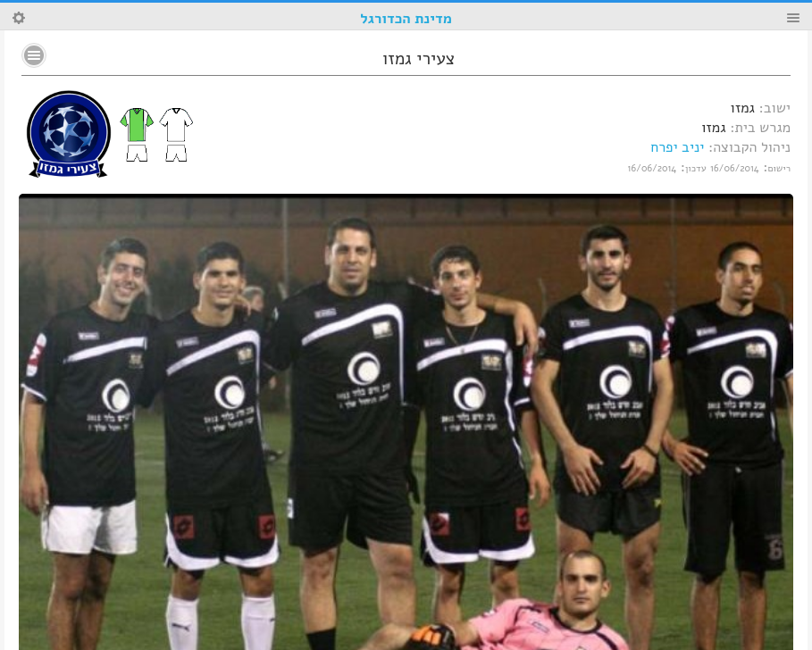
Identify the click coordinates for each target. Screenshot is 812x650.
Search (19, 18)
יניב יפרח (677, 147)
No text (34, 55)
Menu (793, 18)
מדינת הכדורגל (406, 19)
